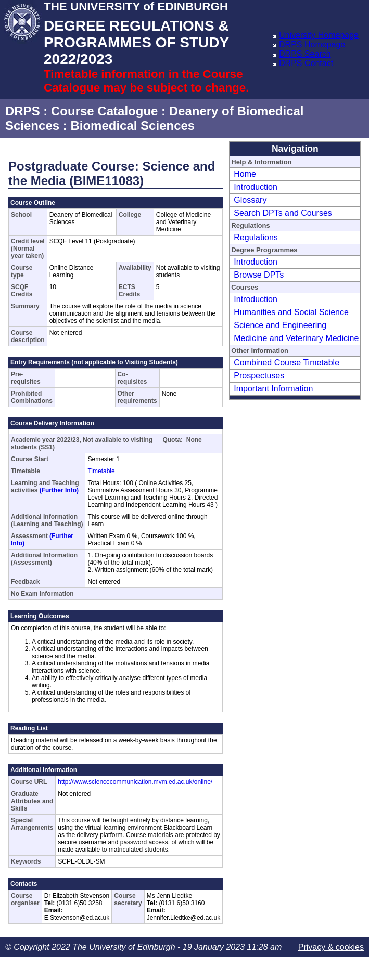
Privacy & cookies (331, 947)
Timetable (101, 471)
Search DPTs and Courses (283, 213)
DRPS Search (305, 54)
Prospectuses (259, 376)
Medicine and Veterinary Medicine (296, 338)
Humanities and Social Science (291, 312)
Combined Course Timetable (287, 363)
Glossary (250, 200)
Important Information (273, 389)
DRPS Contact (306, 63)
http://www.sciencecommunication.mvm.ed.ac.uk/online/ (135, 782)
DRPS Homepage (312, 44)
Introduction (256, 187)
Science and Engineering (280, 325)
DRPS (23, 111)
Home (245, 174)
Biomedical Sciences (132, 126)
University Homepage (319, 35)
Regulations (256, 237)
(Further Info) (59, 490)
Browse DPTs (259, 275)
